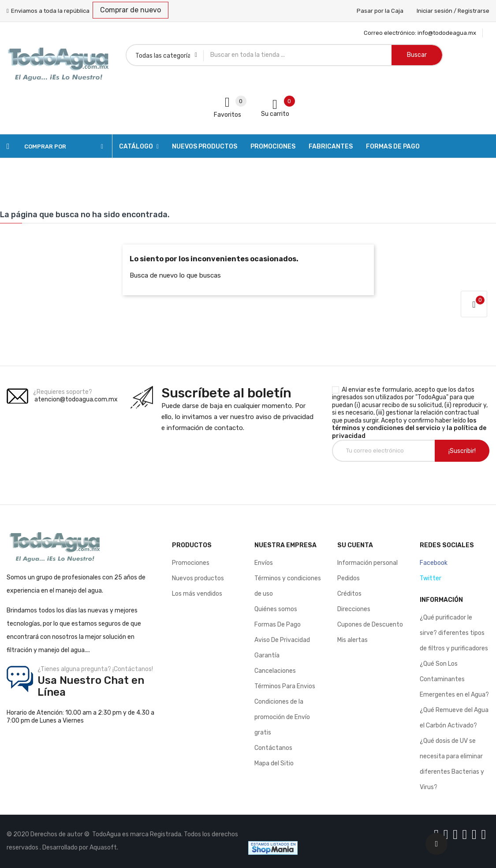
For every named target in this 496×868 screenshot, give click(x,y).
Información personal (367, 563)
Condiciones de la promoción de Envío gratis (282, 717)
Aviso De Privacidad (282, 640)
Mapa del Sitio (274, 763)
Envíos (264, 563)
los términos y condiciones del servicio (404, 425)
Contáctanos (273, 748)
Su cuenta (355, 545)
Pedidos (349, 578)
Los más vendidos (197, 594)
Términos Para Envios (285, 686)
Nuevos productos (198, 578)
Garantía (267, 655)
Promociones (191, 563)
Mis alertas (352, 640)
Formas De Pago (278, 625)
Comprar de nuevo (131, 10)
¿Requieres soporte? (63, 392)
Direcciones (354, 609)
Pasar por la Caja (380, 11)
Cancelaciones (275, 671)
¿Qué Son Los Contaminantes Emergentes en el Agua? (454, 679)
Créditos (349, 594)
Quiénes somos (276, 609)
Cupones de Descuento (370, 625)
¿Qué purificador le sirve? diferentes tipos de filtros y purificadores (454, 633)
